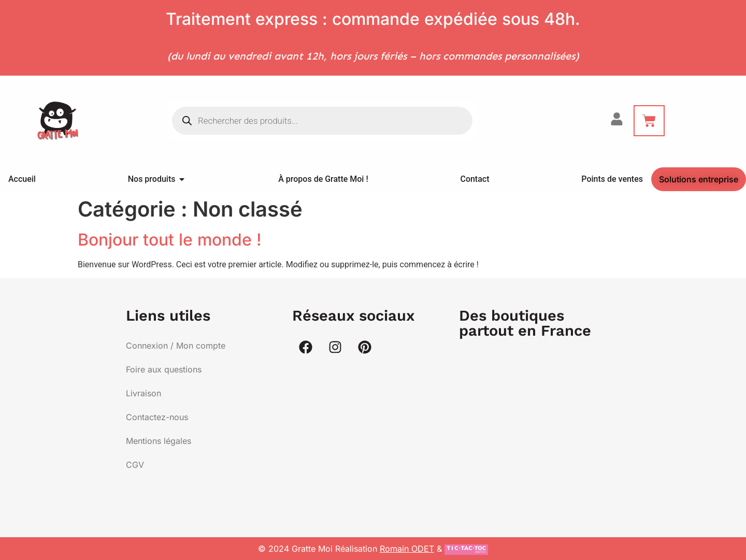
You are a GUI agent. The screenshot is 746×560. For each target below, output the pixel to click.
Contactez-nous (157, 417)
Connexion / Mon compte (176, 346)
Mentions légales (159, 441)
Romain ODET (407, 549)
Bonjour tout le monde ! (170, 240)
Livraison (144, 393)
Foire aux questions (164, 369)
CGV (135, 465)
